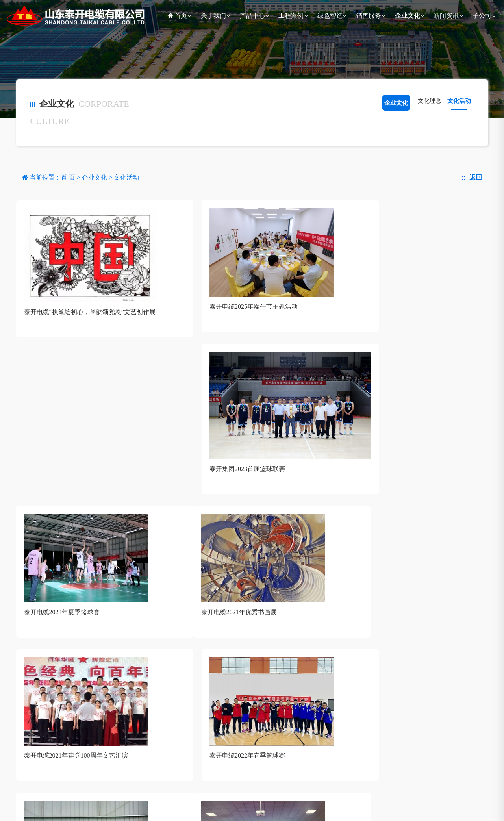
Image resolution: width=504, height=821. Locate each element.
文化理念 (430, 101)
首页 (177, 16)
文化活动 (459, 101)
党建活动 (281, 802)
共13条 (31, 581)
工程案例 (291, 16)
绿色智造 (330, 16)
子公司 (482, 16)
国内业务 (197, 802)
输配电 (75, 802)
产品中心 (252, 16)
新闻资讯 (446, 16)
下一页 (85, 581)
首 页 (69, 177)
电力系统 (118, 802)
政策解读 (157, 802)
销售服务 (369, 16)
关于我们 (213, 16)
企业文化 (408, 16)
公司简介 (37, 802)
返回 (471, 177)
